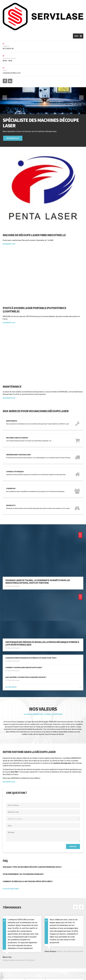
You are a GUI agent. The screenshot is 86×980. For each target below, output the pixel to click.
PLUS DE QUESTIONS (11, 866)
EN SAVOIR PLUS (9, 759)
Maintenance (12, 369)
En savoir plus (13, 139)
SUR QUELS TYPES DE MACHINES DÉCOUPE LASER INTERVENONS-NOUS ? (32, 844)
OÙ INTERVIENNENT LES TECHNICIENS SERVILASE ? (23, 851)
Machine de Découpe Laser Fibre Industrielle (34, 236)
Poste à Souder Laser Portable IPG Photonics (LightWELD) (34, 290)
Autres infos (11, 664)
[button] (6, 103)
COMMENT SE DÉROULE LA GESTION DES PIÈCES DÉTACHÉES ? (28, 859)
